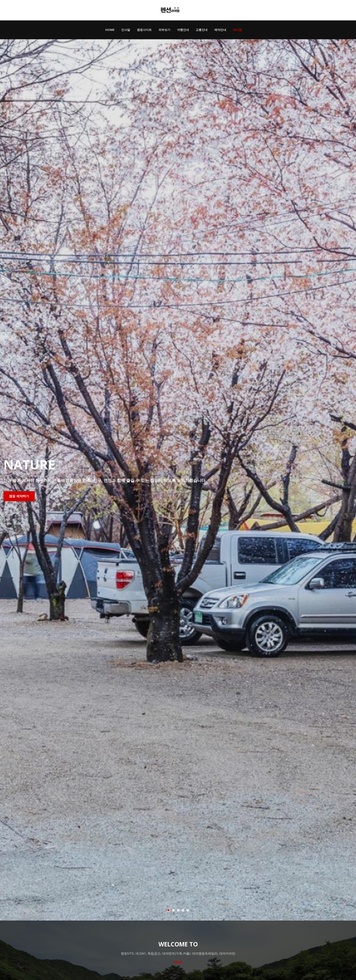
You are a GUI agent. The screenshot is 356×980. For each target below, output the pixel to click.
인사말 (126, 30)
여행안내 (183, 30)
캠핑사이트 (144, 30)
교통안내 (202, 30)
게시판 (237, 30)
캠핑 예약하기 (19, 496)
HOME (110, 30)
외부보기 (164, 30)
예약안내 (220, 30)
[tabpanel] (178, 480)
